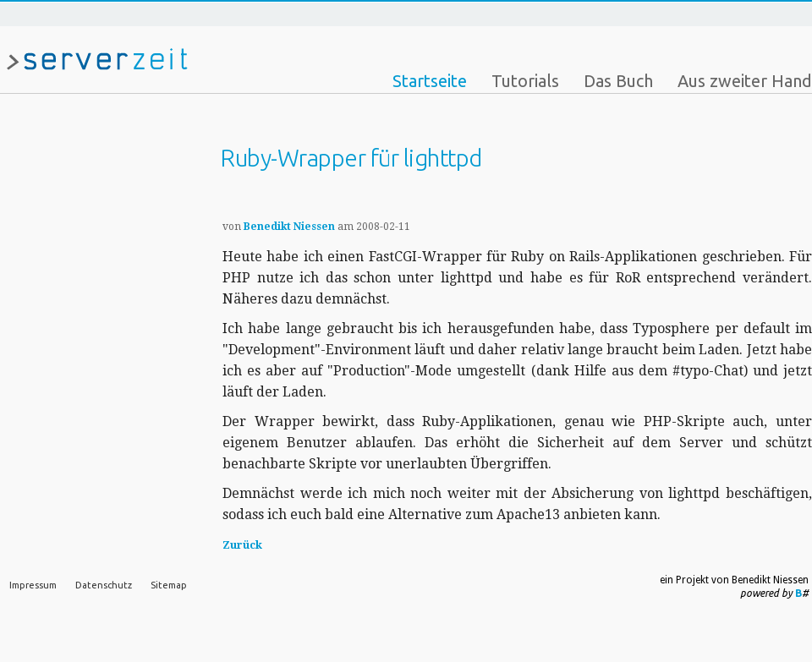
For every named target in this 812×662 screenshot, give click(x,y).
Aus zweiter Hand (745, 81)
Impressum (33, 585)
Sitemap (169, 585)
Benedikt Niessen (289, 227)
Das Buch (618, 81)
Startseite (430, 81)
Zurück (242, 545)
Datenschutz (104, 585)
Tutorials (525, 81)
